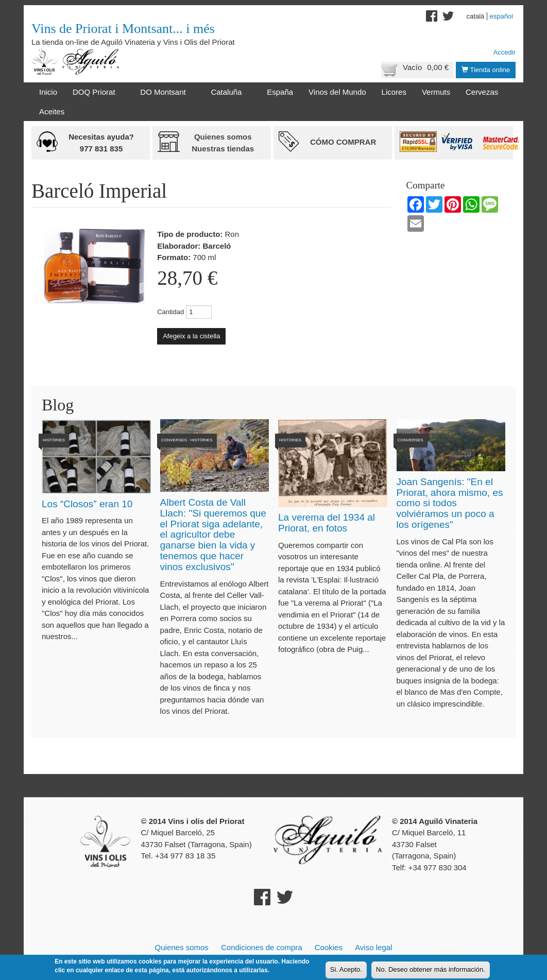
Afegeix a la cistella (191, 336)
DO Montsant (165, 92)
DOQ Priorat (96, 92)
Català (476, 16)
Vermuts (436, 92)
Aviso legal (373, 947)
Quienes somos (182, 947)
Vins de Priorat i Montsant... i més (123, 29)
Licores (394, 92)
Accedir (505, 52)
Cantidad (170, 312)
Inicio (48, 92)
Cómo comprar (343, 142)
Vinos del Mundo (337, 92)
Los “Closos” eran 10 (87, 504)
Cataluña (228, 92)
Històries (54, 440)
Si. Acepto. (346, 970)
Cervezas (482, 92)
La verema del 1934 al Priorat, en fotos (327, 523)
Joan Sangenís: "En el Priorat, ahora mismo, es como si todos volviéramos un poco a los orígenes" (450, 503)
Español (501, 16)
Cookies (329, 947)
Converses (174, 440)
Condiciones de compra (262, 947)
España (280, 92)
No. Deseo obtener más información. (431, 970)
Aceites (52, 111)
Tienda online (486, 70)
